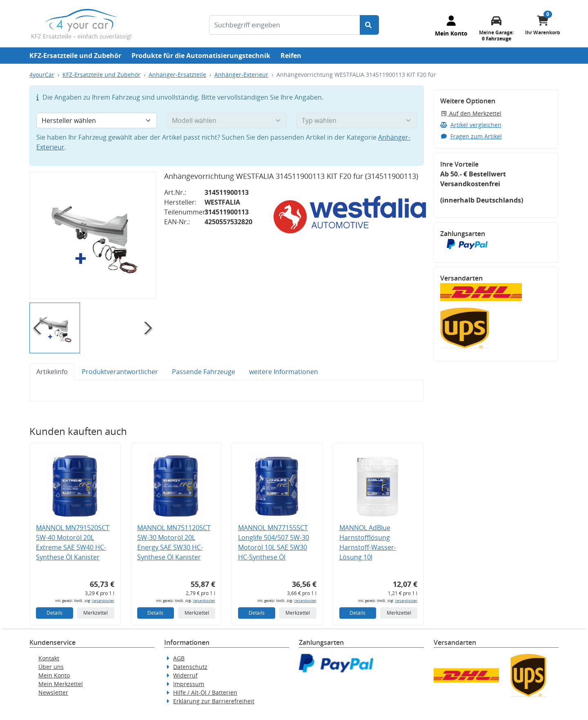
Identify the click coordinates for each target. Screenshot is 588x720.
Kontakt (49, 658)
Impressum (189, 684)
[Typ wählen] (357, 120)
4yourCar (42, 75)
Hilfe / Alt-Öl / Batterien (205, 692)
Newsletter (53, 692)
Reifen (291, 56)
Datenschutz (190, 667)
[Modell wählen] (227, 120)
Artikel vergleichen (471, 125)
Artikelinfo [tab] (52, 372)
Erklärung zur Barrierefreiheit (214, 701)
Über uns (51, 667)
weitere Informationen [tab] (284, 372)
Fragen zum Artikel (471, 136)
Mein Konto (54, 675)
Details (55, 613)
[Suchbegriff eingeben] (285, 25)
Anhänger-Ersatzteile (177, 75)
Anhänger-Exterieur (241, 75)
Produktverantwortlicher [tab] (120, 372)
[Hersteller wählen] (97, 120)
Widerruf (185, 675)
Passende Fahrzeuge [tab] (204, 372)
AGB (179, 658)
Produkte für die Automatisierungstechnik (201, 56)
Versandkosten (103, 601)
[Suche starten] (369, 25)
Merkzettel (96, 613)
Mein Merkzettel (61, 684)
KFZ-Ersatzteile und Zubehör (75, 56)
